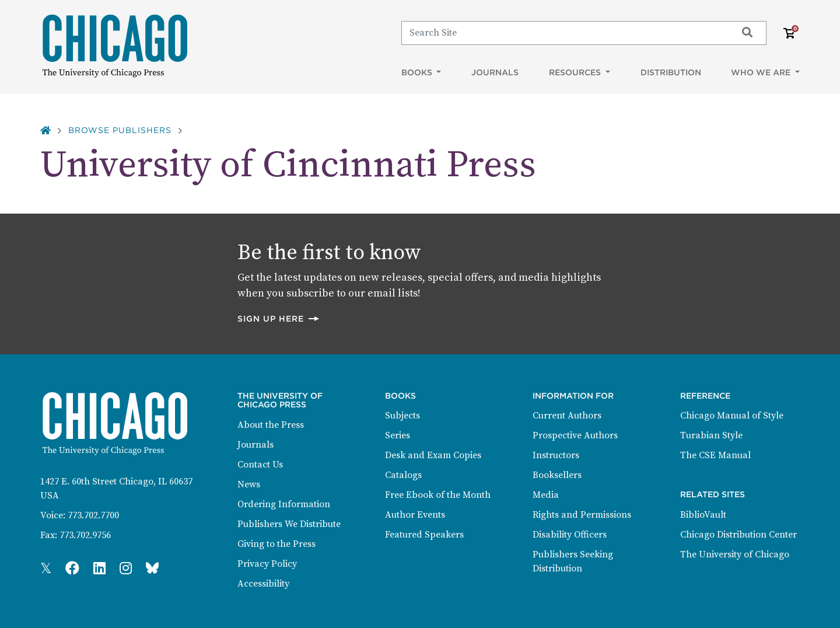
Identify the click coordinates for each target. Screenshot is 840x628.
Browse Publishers (120, 130)
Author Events (415, 515)
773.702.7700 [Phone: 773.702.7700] (93, 515)
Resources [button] (576, 72)
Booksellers (557, 475)
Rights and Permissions (582, 515)
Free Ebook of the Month (438, 495)
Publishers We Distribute (289, 524)
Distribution (671, 72)
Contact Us (260, 465)
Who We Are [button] (762, 72)
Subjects (402, 416)
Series (398, 435)
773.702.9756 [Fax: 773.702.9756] (85, 535)
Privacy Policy (267, 564)
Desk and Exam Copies (433, 455)
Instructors (556, 455)
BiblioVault (703, 515)
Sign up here (279, 318)
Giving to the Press (276, 544)
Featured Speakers (424, 535)
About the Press (271, 425)
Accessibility (263, 584)
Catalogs (403, 475)
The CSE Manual (715, 455)
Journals (495, 72)
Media (546, 495)
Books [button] (418, 72)
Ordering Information (284, 504)
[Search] (564, 33)
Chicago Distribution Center (738, 535)
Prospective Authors (575, 435)
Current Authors (567, 416)
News (249, 484)
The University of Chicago (735, 554)
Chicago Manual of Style (732, 416)
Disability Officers (570, 535)
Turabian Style (711, 435)
